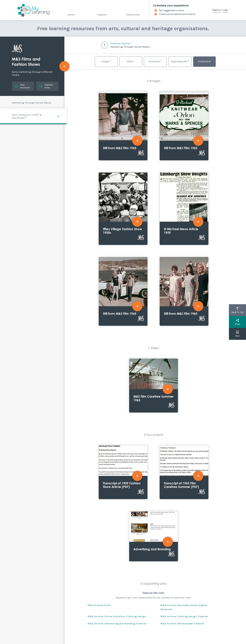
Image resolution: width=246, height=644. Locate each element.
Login (225, 10)
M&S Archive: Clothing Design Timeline (184, 616)
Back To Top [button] (237, 310)
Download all (204, 61)
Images (106, 61)
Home (71, 15)
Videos (131, 61)
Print (237, 334)
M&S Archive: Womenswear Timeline (182, 623)
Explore (102, 15)
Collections (133, 15)
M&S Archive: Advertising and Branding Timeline (117, 623)
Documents (155, 61)
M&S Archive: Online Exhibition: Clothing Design (117, 616)
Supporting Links (180, 61)
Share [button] (237, 322)
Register (216, 10)
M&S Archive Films (99, 605)
